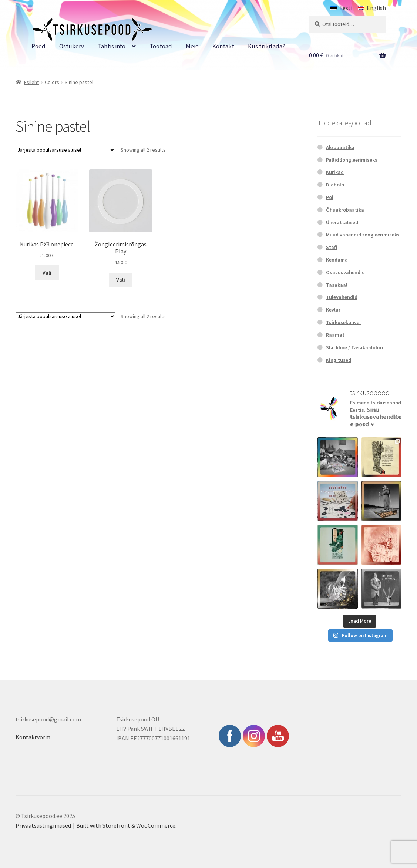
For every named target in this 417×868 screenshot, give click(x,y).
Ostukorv (72, 46)
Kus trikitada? (267, 46)
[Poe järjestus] (65, 150)
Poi (330, 197)
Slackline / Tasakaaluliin (354, 347)
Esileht (31, 82)
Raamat (335, 335)
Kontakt (223, 46)
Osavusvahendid (345, 272)
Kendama (337, 260)
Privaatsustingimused (43, 825)
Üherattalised (342, 222)
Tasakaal (337, 285)
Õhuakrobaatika (345, 210)
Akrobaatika (340, 147)
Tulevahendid (342, 297)
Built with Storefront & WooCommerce (126, 825)
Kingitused (339, 360)
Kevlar (333, 310)
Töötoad (161, 46)
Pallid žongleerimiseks (352, 160)
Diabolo (335, 185)
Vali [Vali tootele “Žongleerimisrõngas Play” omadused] (121, 280)
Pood (38, 46)
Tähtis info (112, 46)
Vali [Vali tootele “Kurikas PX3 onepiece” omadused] (47, 273)
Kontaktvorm (33, 737)
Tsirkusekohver (344, 322)
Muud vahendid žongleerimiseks (363, 235)
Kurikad (335, 172)
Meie (192, 46)
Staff (332, 247)
